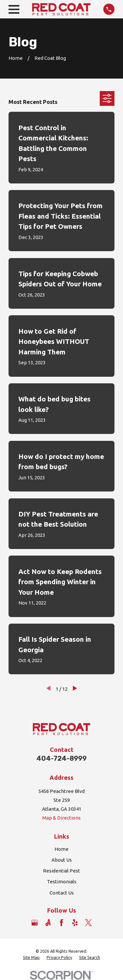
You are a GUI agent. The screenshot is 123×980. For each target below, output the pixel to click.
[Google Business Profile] (35, 923)
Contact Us (62, 893)
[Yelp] (75, 923)
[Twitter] (88, 923)
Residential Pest (61, 871)
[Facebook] (61, 923)
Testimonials (62, 882)
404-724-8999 (61, 758)
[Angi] (48, 923)
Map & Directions (61, 818)
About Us (62, 860)
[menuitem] (31, 958)
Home (61, 849)
